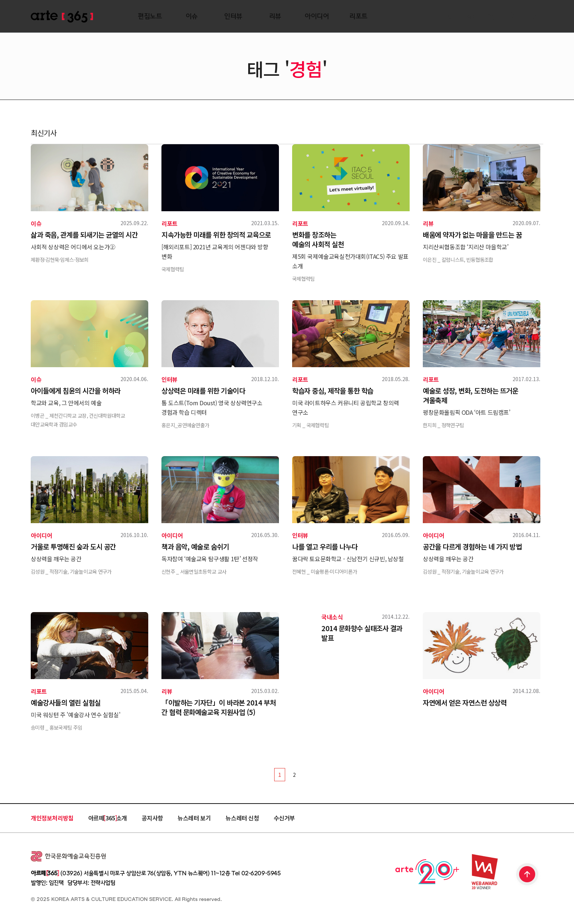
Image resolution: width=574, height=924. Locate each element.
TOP (528, 875)
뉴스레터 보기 (194, 818)
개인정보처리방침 (52, 818)
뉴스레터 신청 (242, 818)
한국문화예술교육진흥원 (68, 856)
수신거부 (284, 818)
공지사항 (152, 818)
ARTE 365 (62, 17)
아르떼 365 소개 (108, 818)
